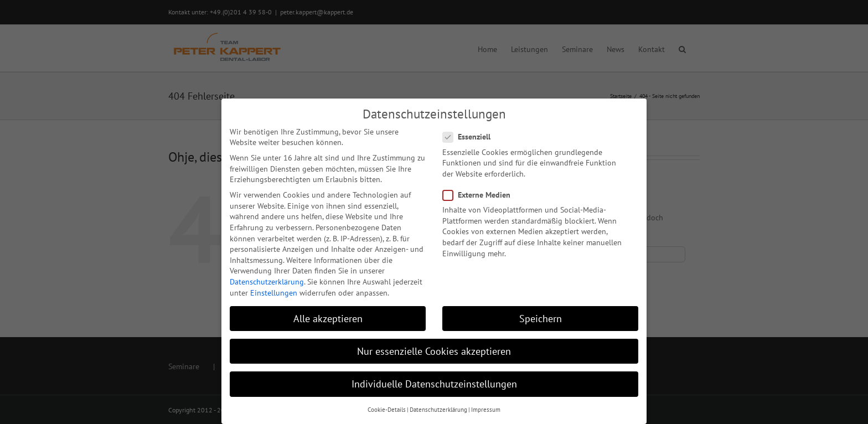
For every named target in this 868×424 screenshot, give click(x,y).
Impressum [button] (486, 410)
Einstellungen (274, 293)
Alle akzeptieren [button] (328, 319)
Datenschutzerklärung (267, 282)
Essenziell (471, 137)
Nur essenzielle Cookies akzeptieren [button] (434, 351)
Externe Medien (481, 195)
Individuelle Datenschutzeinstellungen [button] (434, 384)
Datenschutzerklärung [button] (438, 410)
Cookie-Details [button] (387, 410)
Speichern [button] (541, 319)
